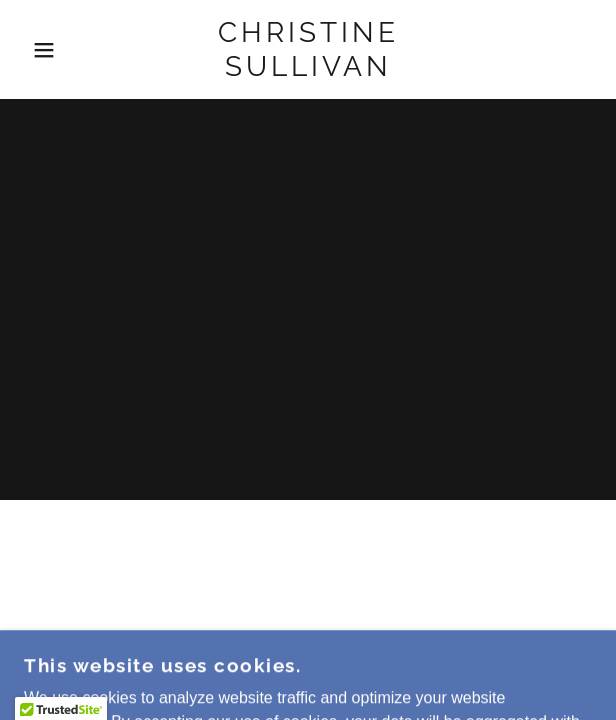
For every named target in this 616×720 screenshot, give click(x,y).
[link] (308, 49)
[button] (41, 50)
